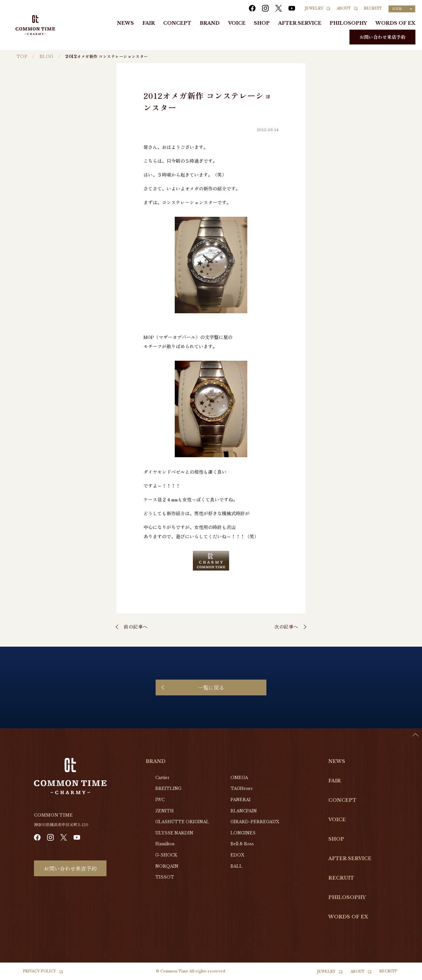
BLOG (46, 56)
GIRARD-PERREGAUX (255, 822)
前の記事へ (136, 627)
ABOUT (344, 8)
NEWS (125, 23)
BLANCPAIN (244, 811)
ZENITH (165, 811)
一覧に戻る (211, 687)
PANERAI (241, 800)
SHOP (262, 23)
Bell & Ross (242, 844)
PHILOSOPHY (348, 23)
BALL (236, 866)
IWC (160, 800)
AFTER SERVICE (300, 23)
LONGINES (243, 833)
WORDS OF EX (395, 23)
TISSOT (165, 877)
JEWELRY (314, 8)
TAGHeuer (242, 788)
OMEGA (239, 778)
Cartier (162, 778)
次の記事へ (286, 627)
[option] (406, 975)
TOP (22, 56)
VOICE (237, 23)
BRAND (210, 23)
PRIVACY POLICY (40, 971)
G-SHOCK (166, 855)
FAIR (149, 23)
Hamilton (165, 844)
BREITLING (168, 788)
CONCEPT (177, 23)
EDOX (237, 855)
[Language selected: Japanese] (402, 9)
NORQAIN (167, 866)
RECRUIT (373, 8)
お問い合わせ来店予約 (382, 37)
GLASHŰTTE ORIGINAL (182, 822)
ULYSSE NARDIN (174, 833)
